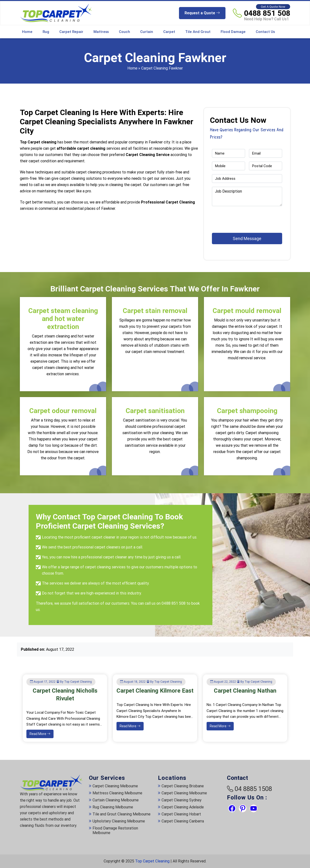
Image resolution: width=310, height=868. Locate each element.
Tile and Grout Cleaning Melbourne (121, 814)
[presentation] (240, 217)
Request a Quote (202, 13)
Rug (46, 32)
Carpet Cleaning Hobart (181, 814)
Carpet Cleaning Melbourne (115, 786)
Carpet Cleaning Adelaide (183, 807)
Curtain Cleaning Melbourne (116, 800)
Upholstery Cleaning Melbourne (119, 821)
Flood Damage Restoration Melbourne (115, 830)
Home (27, 32)
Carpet (169, 32)
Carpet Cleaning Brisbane (183, 786)
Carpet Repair (71, 32)
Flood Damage (233, 32)
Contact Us (265, 32)
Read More (40, 734)
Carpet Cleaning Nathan (245, 691)
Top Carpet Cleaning (152, 861)
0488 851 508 (267, 13)
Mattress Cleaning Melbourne (117, 793)
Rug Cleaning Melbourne (113, 807)
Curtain (147, 32)
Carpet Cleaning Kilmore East (155, 691)
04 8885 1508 (253, 789)
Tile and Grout (198, 32)
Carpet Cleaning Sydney (182, 800)
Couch (124, 32)
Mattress (101, 32)
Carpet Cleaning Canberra (183, 821)
